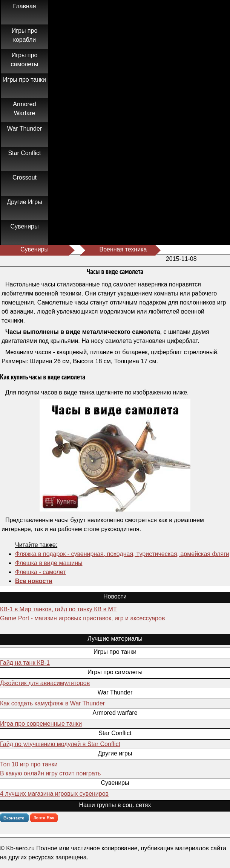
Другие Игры (24, 202)
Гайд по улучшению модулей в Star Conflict (60, 744)
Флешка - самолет (41, 572)
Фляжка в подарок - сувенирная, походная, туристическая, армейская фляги (122, 554)
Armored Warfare (24, 109)
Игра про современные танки (41, 724)
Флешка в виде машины (49, 563)
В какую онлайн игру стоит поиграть (50, 773)
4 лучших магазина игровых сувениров (54, 794)
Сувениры (25, 226)
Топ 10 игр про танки (29, 764)
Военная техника (123, 249)
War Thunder (25, 129)
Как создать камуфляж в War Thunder (52, 703)
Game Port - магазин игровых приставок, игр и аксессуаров (82, 618)
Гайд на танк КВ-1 (25, 663)
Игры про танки (25, 80)
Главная (25, 6)
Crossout (25, 177)
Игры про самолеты (25, 60)
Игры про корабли (25, 35)
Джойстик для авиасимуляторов (45, 683)
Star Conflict (24, 153)
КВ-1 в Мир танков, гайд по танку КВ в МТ (58, 609)
